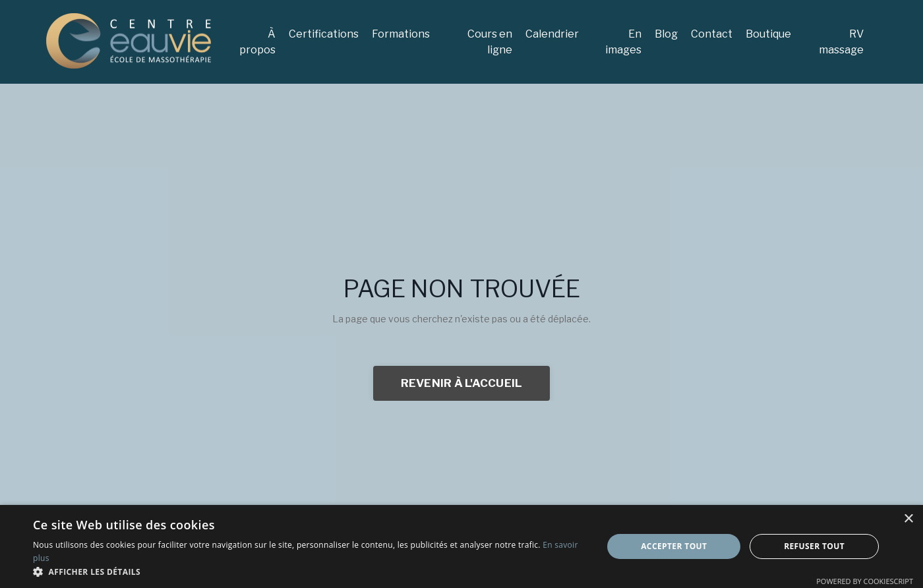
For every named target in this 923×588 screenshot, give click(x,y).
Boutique (768, 34)
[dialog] (461, 546)
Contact (712, 34)
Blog (666, 34)
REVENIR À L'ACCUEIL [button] (462, 383)
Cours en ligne (490, 42)
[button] (310, 572)
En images (623, 42)
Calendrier (552, 34)
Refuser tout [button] (814, 546)
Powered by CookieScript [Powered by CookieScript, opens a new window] (865, 581)
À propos (257, 42)
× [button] (908, 519)
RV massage (841, 42)
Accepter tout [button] (674, 546)
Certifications (324, 34)
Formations (401, 34)
